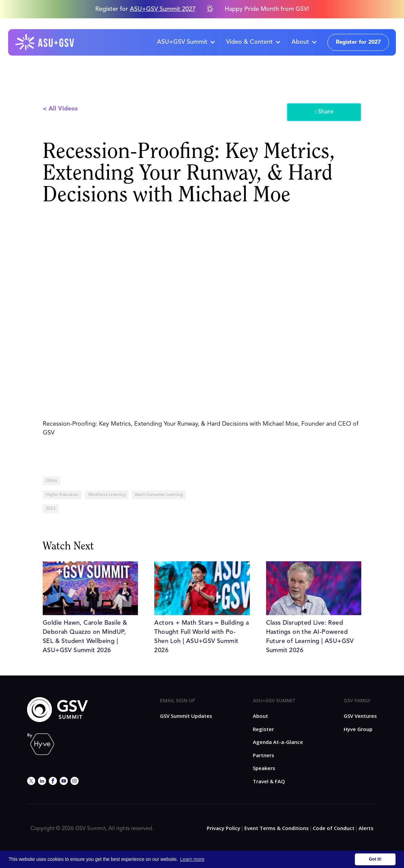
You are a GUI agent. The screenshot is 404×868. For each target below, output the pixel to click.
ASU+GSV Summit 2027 (163, 9)
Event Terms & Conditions (277, 828)
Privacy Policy (224, 828)
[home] (45, 42)
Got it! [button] (375, 859)
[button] (186, 42)
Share (324, 112)
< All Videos (60, 109)
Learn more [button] (193, 859)
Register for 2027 (358, 42)
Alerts (366, 828)
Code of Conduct (334, 828)
